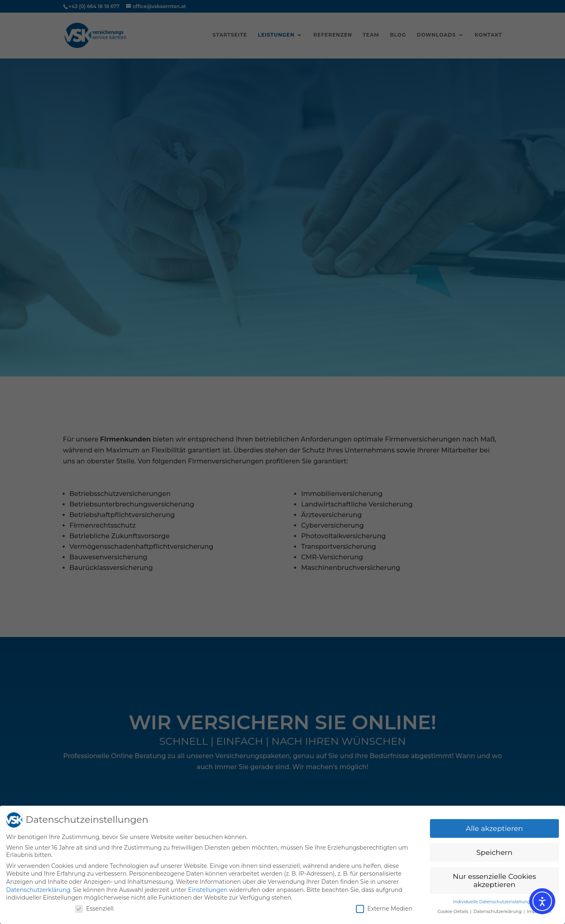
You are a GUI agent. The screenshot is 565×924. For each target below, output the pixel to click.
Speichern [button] (494, 852)
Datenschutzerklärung (38, 890)
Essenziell (94, 909)
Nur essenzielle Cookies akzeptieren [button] (494, 880)
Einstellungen (208, 890)
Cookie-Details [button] (453, 912)
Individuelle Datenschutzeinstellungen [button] (494, 902)
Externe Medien (384, 909)
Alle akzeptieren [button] (494, 828)
